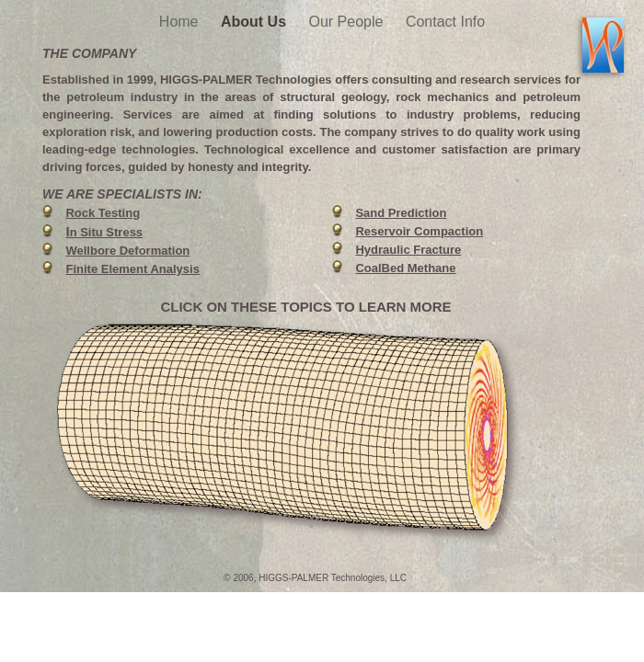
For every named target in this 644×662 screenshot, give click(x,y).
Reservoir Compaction (419, 231)
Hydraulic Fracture (408, 250)
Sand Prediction (401, 213)
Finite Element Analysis (132, 269)
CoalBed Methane (405, 268)
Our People (348, 22)
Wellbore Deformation (127, 251)
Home (181, 22)
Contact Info (445, 22)
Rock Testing (103, 213)
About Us (256, 22)
